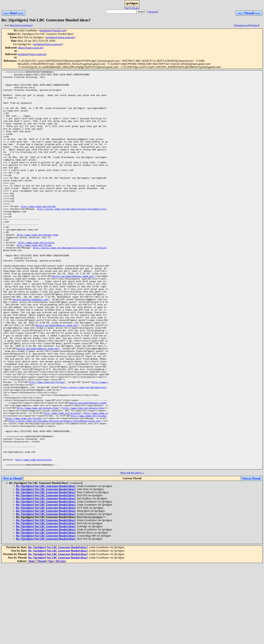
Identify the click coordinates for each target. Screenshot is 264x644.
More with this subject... (132, 552)
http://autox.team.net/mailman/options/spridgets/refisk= (70, 283)
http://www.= (100, 445)
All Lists (135, 8)
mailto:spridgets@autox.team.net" (73, 317)
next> (21, 13)
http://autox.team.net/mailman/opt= (84, 451)
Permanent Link (242, 25)
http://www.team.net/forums (38, 234)
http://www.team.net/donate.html (38, 268)
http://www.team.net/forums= (89, 485)
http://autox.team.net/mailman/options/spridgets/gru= (72, 237)
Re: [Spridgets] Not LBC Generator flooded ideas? (46, 566)
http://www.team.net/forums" (47, 445)
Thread (249, 13)
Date (14, 13)
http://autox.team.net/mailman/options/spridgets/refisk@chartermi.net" (55, 491)
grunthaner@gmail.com (53, 30)
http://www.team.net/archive (36, 277)
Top (127, 8)
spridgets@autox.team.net (60, 37)
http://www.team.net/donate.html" (38, 476)
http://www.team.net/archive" (62, 482)
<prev (6, 13)
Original (255, 25)
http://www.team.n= (96, 482)
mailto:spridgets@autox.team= (88, 469)
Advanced (153, 12)
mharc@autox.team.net (31, 48)
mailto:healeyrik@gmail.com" (31, 345)
